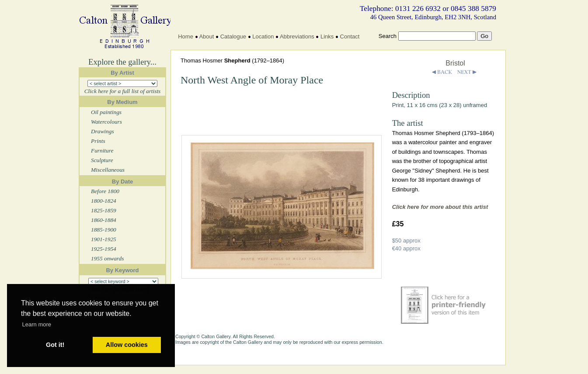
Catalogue (233, 36)
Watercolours (106, 122)
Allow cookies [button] (127, 345)
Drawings (103, 131)
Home (186, 36)
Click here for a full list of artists (123, 91)
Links (327, 36)
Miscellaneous (108, 170)
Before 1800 (105, 191)
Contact (350, 36)
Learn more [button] (37, 324)
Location (263, 36)
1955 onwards (107, 258)
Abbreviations (297, 36)
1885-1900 (104, 230)
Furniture (102, 151)
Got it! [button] (55, 345)
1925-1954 (104, 249)
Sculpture (102, 160)
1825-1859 (104, 210)
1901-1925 (104, 239)
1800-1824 (104, 201)
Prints (98, 141)
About (206, 36)
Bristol (455, 63)
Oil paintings (106, 112)
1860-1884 (104, 220)
